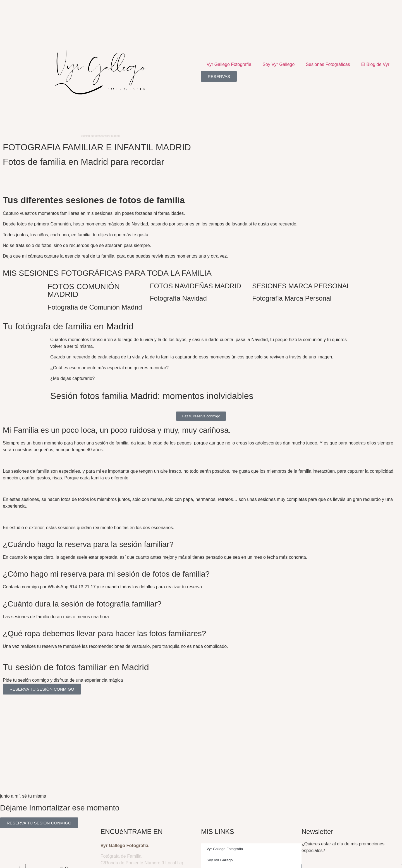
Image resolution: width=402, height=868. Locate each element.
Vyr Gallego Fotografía (229, 64)
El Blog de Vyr (375, 64)
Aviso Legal (25, 860)
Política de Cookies (67, 860)
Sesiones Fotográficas (328, 64)
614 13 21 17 (113, 823)
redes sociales (102, 703)
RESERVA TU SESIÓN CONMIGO (42, 689)
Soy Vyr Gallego (278, 64)
